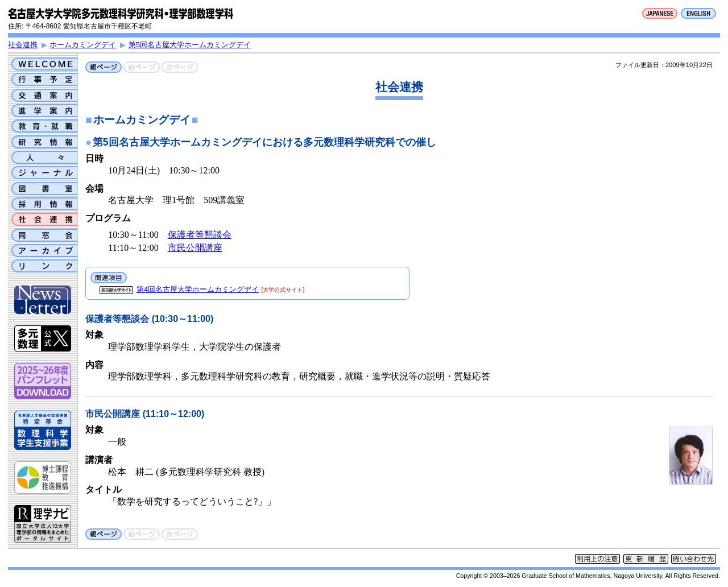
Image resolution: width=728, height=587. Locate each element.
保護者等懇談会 (200, 235)
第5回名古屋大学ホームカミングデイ (190, 45)
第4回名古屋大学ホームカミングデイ (198, 289)
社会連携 (23, 45)
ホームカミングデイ (83, 45)
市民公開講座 (195, 248)
